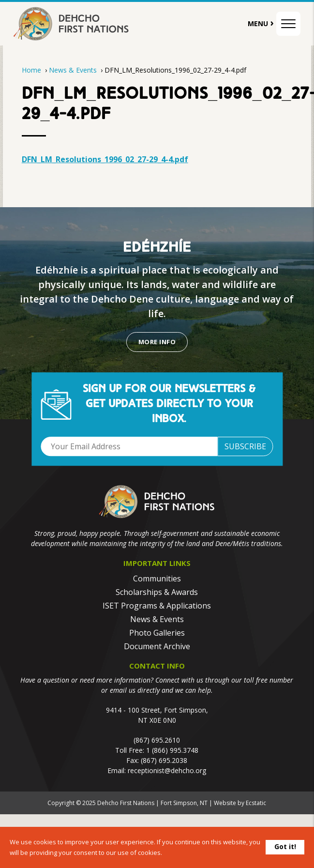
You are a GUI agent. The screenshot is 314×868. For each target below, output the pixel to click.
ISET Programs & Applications (157, 606)
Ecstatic (256, 803)
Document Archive (157, 646)
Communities (157, 579)
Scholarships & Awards (157, 592)
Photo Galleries (157, 633)
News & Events (74, 70)
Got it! (285, 846)
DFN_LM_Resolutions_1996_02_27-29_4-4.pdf (105, 159)
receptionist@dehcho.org (167, 770)
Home (31, 70)
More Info (157, 342)
